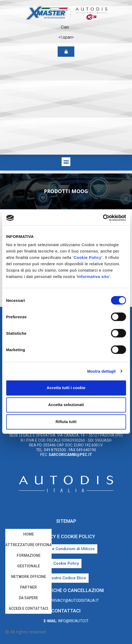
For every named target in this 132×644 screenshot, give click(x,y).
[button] (66, 162)
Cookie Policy (87, 257)
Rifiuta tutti (66, 422)
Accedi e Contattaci (28, 608)
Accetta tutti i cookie (66, 388)
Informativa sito (93, 277)
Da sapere (28, 598)
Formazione (29, 555)
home (29, 534)
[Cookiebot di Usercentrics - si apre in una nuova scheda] (103, 218)
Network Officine (29, 577)
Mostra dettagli (101, 371)
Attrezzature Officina (28, 545)
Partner (28, 587)
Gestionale (29, 566)
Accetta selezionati (66, 405)
